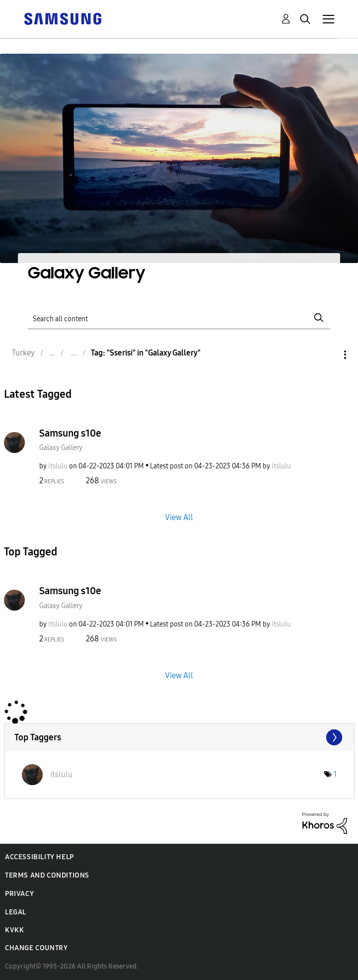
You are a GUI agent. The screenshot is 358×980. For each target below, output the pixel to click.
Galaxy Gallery (61, 448)
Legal (16, 912)
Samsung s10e (70, 433)
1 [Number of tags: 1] (335, 774)
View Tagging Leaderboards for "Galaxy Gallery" (179, 737)
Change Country (36, 948)
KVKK (14, 930)
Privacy (19, 894)
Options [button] (328, 355)
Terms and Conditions (47, 875)
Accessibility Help (39, 857)
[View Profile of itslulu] (58, 466)
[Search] (179, 317)
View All (179, 517)
